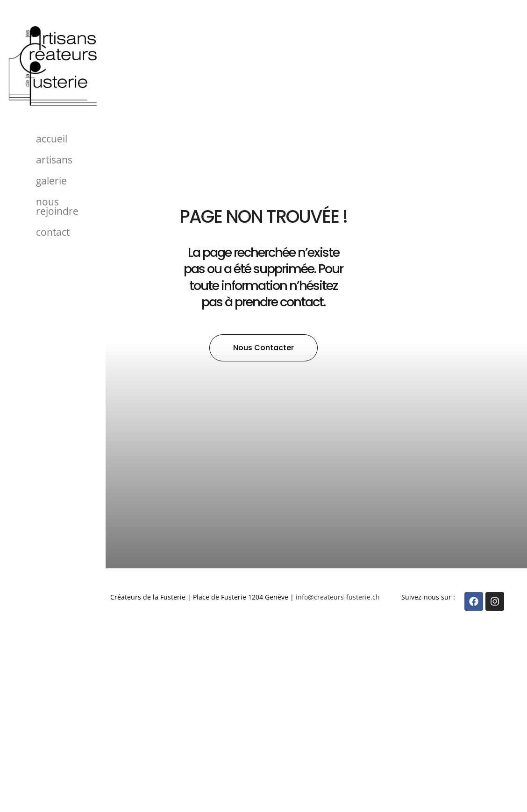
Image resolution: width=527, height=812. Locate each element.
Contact (53, 232)
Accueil (52, 139)
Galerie (51, 181)
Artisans (54, 160)
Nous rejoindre (57, 206)
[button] (263, 348)
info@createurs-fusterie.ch (338, 597)
